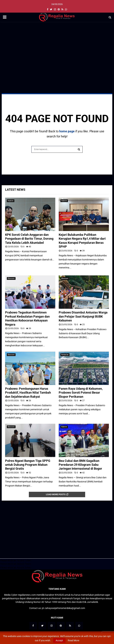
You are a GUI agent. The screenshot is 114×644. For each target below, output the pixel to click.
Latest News (15, 190)
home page (67, 131)
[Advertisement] (57, 49)
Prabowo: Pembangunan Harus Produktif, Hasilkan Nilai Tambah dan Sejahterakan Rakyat (28, 393)
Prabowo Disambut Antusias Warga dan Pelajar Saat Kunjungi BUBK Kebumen (83, 316)
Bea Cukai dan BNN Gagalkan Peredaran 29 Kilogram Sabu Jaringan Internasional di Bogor (80, 465)
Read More (73, 640)
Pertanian (65, 355)
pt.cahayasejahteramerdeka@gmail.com (63, 608)
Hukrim (11, 201)
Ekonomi (11, 278)
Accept (59, 640)
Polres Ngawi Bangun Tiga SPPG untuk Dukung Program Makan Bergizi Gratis (28, 465)
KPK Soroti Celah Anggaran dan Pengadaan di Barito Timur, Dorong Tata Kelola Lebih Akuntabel (29, 239)
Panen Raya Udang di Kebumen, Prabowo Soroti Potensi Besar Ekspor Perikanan (81, 393)
